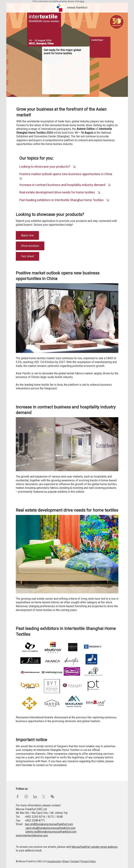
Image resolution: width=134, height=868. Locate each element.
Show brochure (30, 246)
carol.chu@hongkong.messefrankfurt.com (50, 828)
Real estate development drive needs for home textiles (57, 192)
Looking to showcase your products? (45, 167)
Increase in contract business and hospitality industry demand (62, 185)
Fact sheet (27, 256)
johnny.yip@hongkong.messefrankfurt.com (51, 832)
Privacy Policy (88, 861)
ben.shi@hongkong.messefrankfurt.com (49, 824)
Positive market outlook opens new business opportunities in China (66, 174)
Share (66, 861)
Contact (75, 861)
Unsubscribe (54, 861)
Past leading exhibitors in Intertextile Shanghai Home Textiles (62, 200)
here (82, 1)
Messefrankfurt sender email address (95, 847)
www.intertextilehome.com (32, 836)
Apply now (27, 235)
